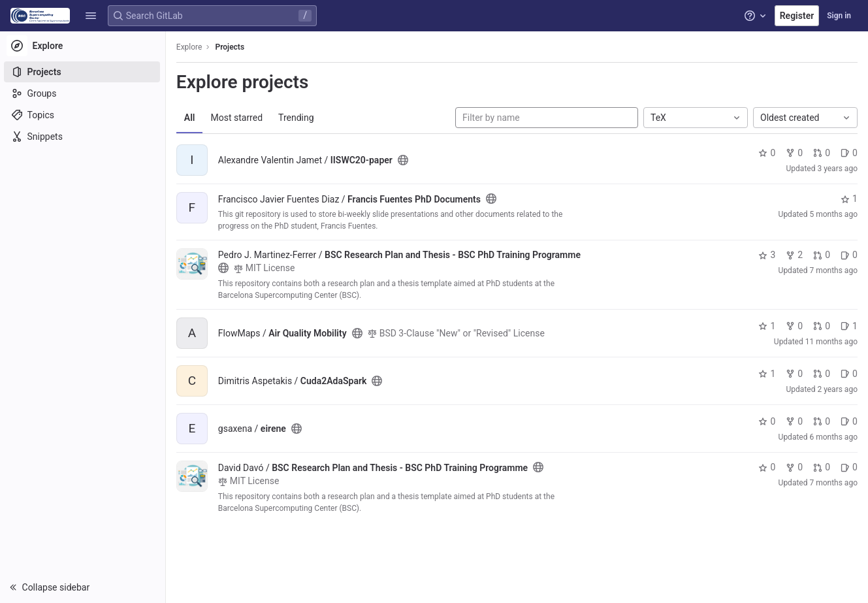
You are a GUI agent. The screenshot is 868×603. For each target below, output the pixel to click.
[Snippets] (83, 137)
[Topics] (83, 115)
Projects (232, 47)
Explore (191, 47)
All (191, 118)
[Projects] (83, 72)
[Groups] (83, 93)
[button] (91, 16)
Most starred (238, 118)
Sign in (839, 16)
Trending (297, 118)
